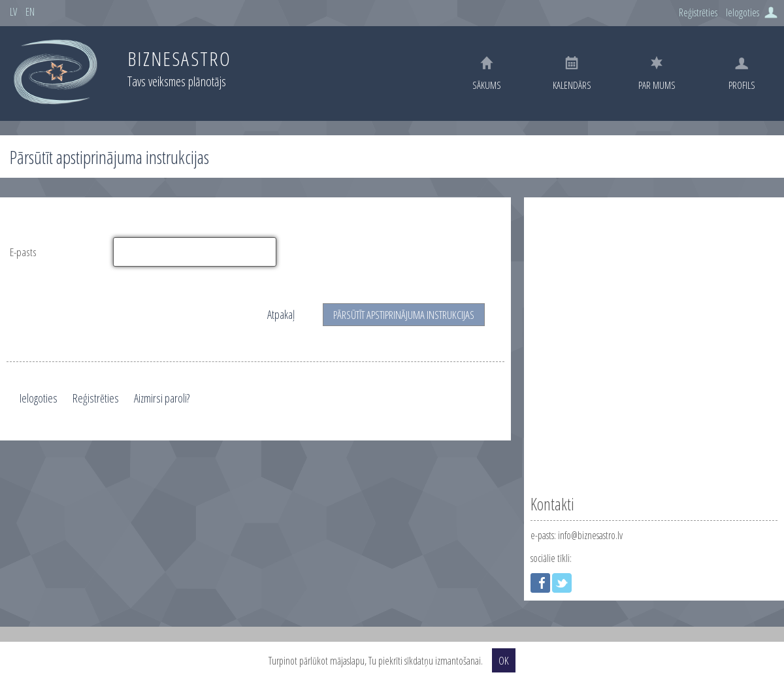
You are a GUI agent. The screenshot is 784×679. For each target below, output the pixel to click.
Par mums (657, 74)
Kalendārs (572, 74)
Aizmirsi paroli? (162, 398)
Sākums (487, 74)
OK (504, 660)
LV (13, 12)
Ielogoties (743, 12)
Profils (742, 74)
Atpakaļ (281, 314)
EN (30, 12)
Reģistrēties (698, 12)
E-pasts (23, 252)
